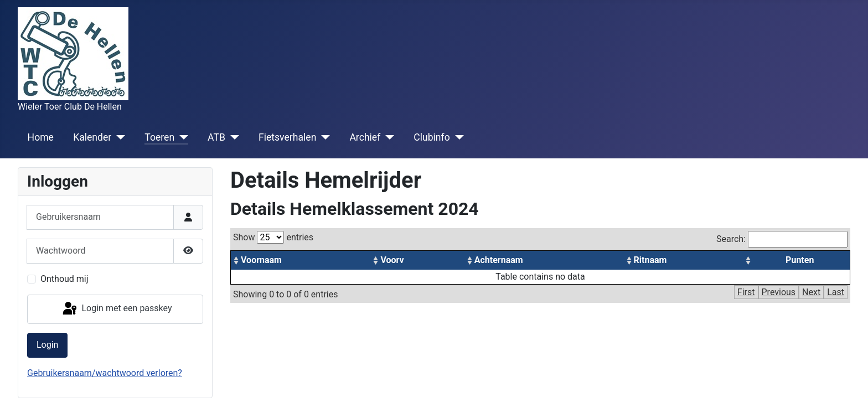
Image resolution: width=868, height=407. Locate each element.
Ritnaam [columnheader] (650, 260)
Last (836, 292)
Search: (782, 239)
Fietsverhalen (287, 137)
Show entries (273, 237)
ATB (216, 137)
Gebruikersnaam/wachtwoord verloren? (105, 373)
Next (811, 292)
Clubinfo (432, 137)
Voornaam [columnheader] (261, 260)
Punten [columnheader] (800, 260)
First (746, 292)
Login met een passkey (117, 309)
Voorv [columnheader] (392, 260)
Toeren (159, 137)
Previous (779, 292)
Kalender (92, 137)
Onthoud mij (64, 279)
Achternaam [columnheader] (499, 260)
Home (41, 137)
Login (47, 345)
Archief (365, 137)
